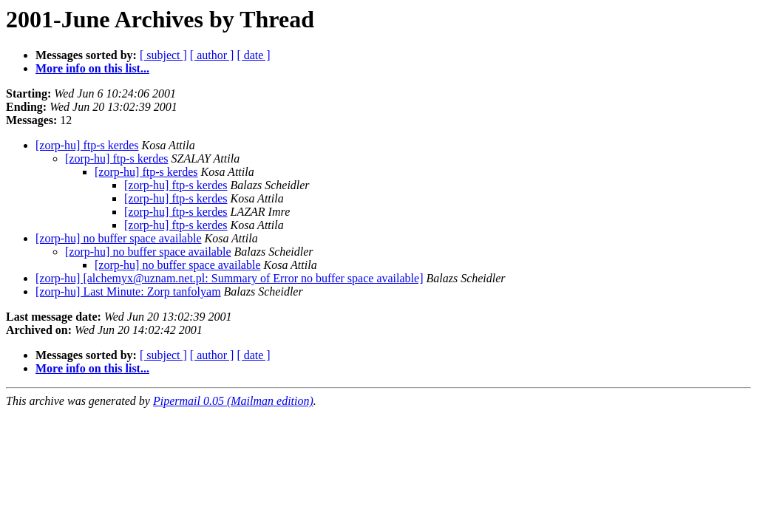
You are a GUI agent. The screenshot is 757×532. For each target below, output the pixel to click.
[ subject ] (163, 55)
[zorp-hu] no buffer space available (118, 238)
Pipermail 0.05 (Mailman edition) (233, 401)
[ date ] (253, 55)
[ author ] (212, 55)
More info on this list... (92, 68)
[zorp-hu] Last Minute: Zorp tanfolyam (128, 291)
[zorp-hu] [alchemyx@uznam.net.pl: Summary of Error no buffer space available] (229, 278)
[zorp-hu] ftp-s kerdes (87, 145)
